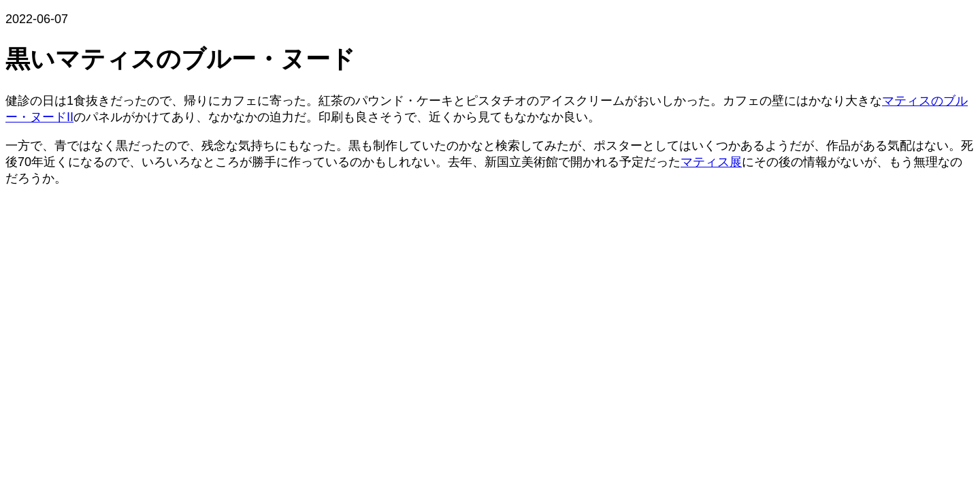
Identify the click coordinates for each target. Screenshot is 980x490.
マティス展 (711, 162)
